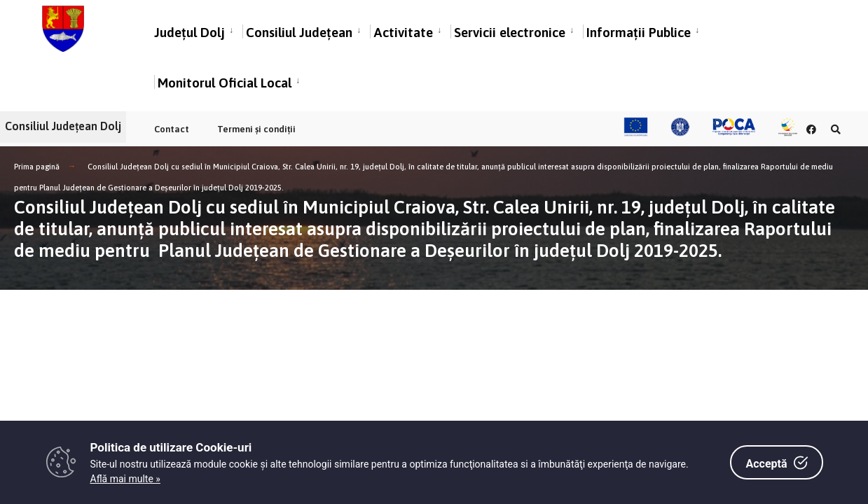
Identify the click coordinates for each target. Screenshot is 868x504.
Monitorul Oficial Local (225, 84)
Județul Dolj (190, 34)
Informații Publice (639, 34)
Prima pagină (37, 167)
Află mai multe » (125, 479)
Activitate (403, 34)
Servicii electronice (510, 34)
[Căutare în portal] (834, 129)
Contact (172, 129)
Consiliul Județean (299, 34)
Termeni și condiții (256, 129)
